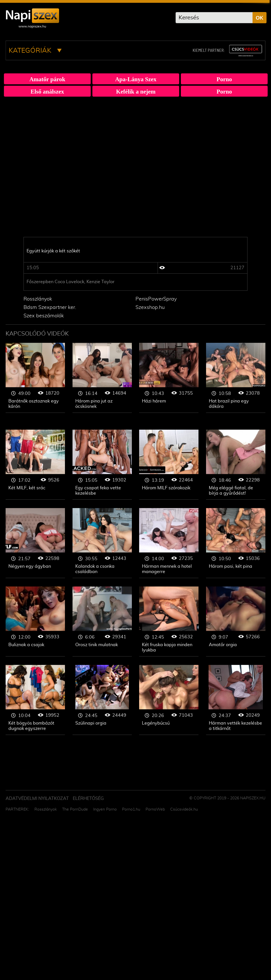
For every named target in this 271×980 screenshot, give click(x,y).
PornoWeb (155, 809)
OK (260, 18)
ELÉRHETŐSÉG (88, 799)
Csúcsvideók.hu (184, 809)
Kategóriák (35, 51)
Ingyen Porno (105, 809)
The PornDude (75, 809)
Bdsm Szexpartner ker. (50, 308)
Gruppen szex (35, 378)
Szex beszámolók (44, 316)
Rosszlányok (38, 299)
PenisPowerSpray (156, 299)
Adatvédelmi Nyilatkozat (37, 799)
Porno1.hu (131, 809)
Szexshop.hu (150, 308)
